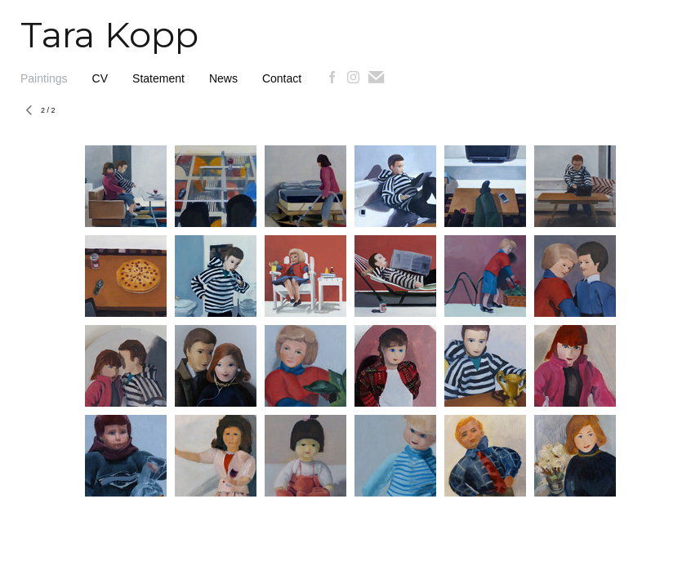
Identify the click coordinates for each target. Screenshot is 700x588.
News (223, 78)
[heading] (99, 43)
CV (100, 78)
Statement (158, 78)
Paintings (44, 78)
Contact (282, 78)
